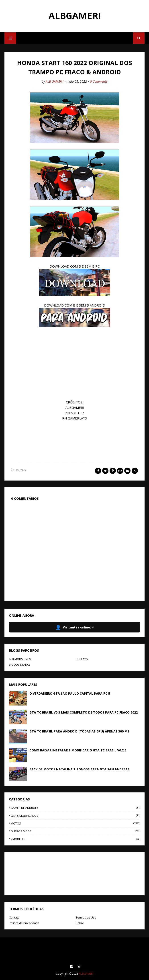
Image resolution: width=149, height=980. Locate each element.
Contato (14, 917)
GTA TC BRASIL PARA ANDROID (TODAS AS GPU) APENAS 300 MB (79, 731)
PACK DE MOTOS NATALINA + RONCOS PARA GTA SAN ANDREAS (79, 769)
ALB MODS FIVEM (20, 659)
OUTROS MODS (75, 831)
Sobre (80, 923)
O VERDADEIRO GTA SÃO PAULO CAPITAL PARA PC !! (70, 693)
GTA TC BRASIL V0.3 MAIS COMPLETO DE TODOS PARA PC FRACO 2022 (84, 712)
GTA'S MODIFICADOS (75, 816)
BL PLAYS (82, 659)
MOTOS (21, 470)
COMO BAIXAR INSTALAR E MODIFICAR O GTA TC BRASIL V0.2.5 (78, 750)
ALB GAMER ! (55, 81)
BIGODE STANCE (20, 665)
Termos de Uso (86, 917)
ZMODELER (75, 839)
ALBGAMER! (75, 15)
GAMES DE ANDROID (75, 808)
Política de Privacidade (24, 923)
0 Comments (99, 81)
